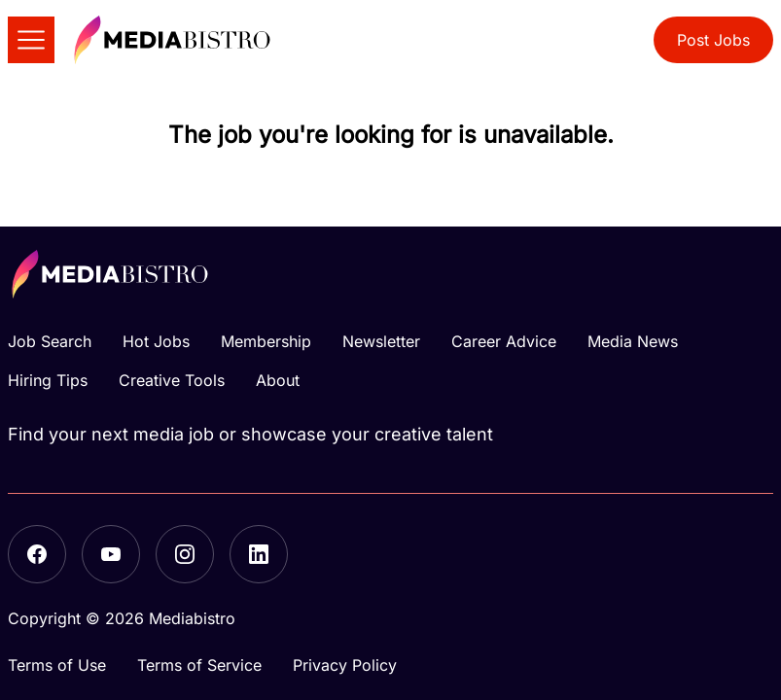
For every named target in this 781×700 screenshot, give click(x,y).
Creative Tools (172, 380)
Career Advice (504, 341)
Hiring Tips (48, 380)
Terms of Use (57, 665)
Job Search (50, 341)
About (278, 380)
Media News (633, 341)
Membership (266, 341)
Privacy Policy (345, 665)
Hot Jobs (156, 341)
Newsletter (381, 341)
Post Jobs (713, 40)
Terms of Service (199, 665)
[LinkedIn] (259, 554)
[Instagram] (185, 554)
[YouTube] (111, 554)
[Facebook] (37, 554)
